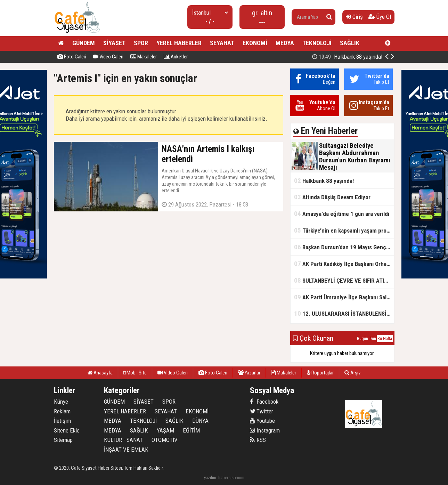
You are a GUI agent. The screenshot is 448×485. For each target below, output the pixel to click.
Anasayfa (100, 373)
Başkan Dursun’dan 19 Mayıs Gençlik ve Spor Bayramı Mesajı (344, 247)
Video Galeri (108, 57)
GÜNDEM (84, 43)
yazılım (210, 478)
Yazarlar (249, 373)
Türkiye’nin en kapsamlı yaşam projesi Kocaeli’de (344, 230)
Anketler (176, 57)
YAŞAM (165, 430)
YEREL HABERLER (179, 43)
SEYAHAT (222, 43)
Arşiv (352, 373)
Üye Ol (380, 17)
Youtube (262, 421)
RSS (258, 440)
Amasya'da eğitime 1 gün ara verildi (342, 214)
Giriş (354, 17)
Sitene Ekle (67, 430)
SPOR (141, 43)
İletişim (62, 421)
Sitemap (63, 440)
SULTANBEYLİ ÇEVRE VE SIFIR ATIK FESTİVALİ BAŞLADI (344, 280)
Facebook (264, 402)
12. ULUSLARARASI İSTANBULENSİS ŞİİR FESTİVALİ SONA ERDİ (344, 313)
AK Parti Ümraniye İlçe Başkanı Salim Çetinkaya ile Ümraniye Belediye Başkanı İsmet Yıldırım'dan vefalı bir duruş (344, 297)
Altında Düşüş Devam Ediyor (332, 197)
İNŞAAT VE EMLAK (126, 450)
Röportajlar (320, 373)
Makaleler (144, 57)
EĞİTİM (191, 430)
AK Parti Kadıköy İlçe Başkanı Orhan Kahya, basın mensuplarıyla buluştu (344, 264)
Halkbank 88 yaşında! (324, 181)
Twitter (262, 411)
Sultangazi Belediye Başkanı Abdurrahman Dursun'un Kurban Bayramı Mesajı (342, 57)
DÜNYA (200, 421)
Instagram (265, 430)
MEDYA (285, 43)
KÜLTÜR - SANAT (123, 440)
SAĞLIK (350, 43)
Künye (61, 402)
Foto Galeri (72, 57)
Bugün (363, 339)
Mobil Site (135, 373)
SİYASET (114, 43)
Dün (373, 339)
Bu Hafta (385, 339)
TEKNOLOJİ (317, 43)
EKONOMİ (255, 43)
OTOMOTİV (165, 440)
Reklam (62, 411)
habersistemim (231, 478)
